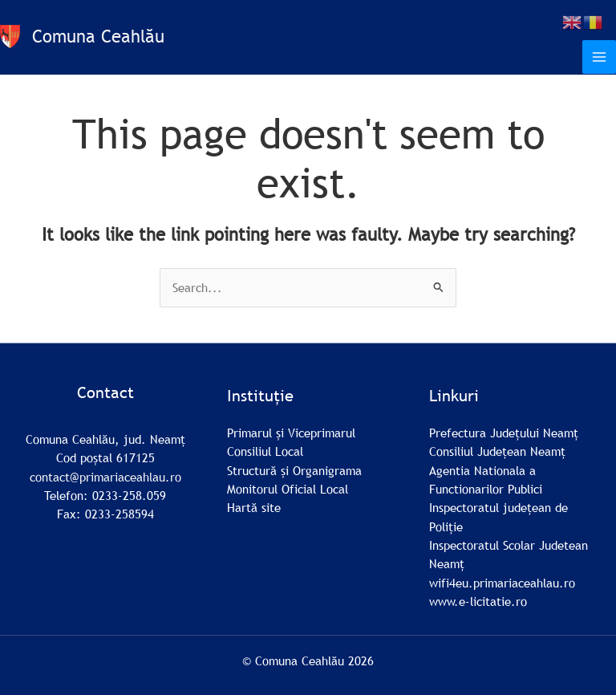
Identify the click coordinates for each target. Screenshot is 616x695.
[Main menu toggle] (599, 57)
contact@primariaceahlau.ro (105, 477)
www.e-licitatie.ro (478, 601)
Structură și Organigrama (294, 470)
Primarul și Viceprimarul (291, 433)
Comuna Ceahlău (98, 37)
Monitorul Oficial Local (288, 489)
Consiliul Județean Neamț (497, 451)
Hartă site (254, 507)
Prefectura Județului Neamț (504, 433)
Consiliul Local (265, 451)
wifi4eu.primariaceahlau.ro (502, 583)
